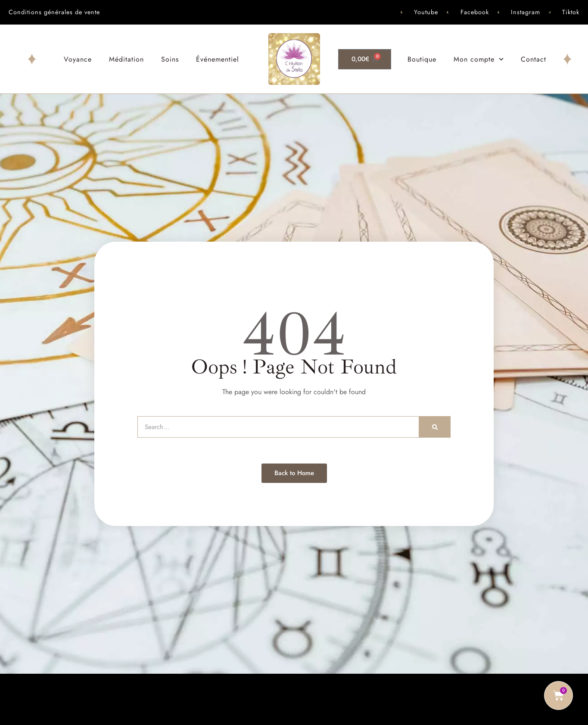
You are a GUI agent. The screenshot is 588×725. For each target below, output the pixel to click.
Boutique (422, 59)
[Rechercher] (435, 427)
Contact (534, 59)
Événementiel (218, 59)
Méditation (126, 59)
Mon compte (479, 59)
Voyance (78, 59)
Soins (170, 59)
